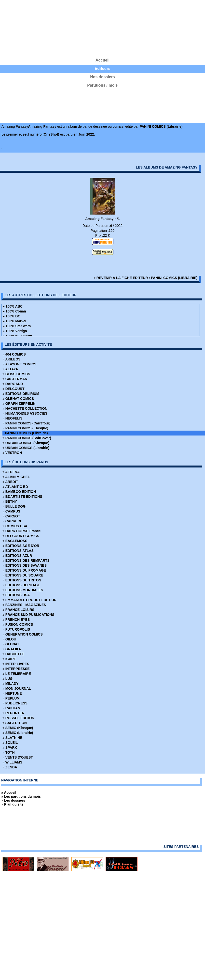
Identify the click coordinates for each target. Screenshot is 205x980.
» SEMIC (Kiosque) (18, 728)
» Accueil (9, 793)
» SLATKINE (12, 738)
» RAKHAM (12, 708)
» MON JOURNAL (17, 688)
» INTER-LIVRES (16, 664)
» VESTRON (12, 453)
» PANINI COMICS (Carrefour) (26, 423)
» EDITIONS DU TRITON (22, 580)
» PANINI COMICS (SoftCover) (27, 438)
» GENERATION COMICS (23, 634)
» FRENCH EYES (16, 620)
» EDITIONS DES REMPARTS (26, 560)
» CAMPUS (11, 511)
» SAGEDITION (15, 723)
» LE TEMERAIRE (17, 674)
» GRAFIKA (12, 649)
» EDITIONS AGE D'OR (21, 546)
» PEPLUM (11, 698)
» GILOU (9, 639)
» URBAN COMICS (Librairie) (26, 448)
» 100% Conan (14, 311)
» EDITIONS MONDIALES (23, 590)
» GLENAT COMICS (18, 399)
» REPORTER (13, 713)
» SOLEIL (10, 743)
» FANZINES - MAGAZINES (24, 605)
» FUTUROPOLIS (16, 629)
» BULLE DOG (14, 506)
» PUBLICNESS (15, 703)
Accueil (102, 60)
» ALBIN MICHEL (16, 477)
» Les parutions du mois (21, 796)
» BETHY (10, 501)
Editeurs (102, 69)
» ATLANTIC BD (15, 487)
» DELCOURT (13, 389)
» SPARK (10, 747)
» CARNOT (11, 516)
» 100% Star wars (17, 326)
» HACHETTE (13, 654)
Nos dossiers (102, 77)
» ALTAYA (10, 369)
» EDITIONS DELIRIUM (21, 394)
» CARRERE (12, 521)
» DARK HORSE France (22, 531)
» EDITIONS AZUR (17, 556)
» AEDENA (11, 472)
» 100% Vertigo (15, 331)
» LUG (7, 679)
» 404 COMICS (14, 354)
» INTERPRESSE (16, 669)
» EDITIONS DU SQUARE (23, 575)
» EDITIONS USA (16, 595)
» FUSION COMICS (18, 624)
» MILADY (10, 684)
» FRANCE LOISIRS (18, 610)
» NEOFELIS (13, 418)
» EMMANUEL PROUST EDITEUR (29, 600)
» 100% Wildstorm (17, 336)
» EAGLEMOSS (15, 541)
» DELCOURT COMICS (21, 536)
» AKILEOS (11, 359)
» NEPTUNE (12, 693)
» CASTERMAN (15, 379)
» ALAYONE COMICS (19, 364)
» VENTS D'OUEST (18, 757)
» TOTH (9, 752)
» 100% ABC (13, 306)
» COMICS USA (15, 526)
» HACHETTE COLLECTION (25, 408)
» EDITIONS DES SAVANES (25, 565)
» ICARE (9, 659)
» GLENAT (11, 644)
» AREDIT (10, 482)
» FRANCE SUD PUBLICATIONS (28, 615)
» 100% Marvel (14, 321)
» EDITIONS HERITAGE (21, 585)
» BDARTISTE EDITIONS (22, 497)
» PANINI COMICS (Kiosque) (25, 428)
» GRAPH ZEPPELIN (19, 404)
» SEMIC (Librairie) (18, 733)
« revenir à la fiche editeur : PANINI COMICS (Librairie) (145, 278)
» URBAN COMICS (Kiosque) (26, 443)
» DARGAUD (13, 384)
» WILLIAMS (12, 762)
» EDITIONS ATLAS (18, 551)
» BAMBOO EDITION (19, 492)
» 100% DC (12, 316)
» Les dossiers (13, 800)
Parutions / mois (102, 85)
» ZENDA (10, 767)
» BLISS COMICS (16, 374)
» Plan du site (12, 804)
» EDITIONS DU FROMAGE (24, 570)
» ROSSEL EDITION (18, 718)
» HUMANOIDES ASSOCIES (25, 413)
